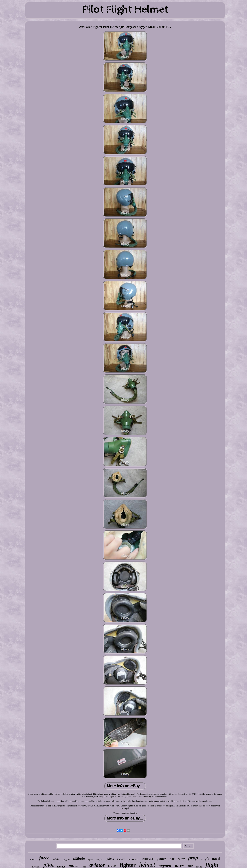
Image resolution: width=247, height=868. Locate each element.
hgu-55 (91, 860)
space (33, 859)
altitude (79, 858)
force (44, 858)
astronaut (147, 859)
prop (193, 858)
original (100, 859)
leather (121, 859)
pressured (133, 859)
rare (172, 859)
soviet (181, 859)
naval (216, 859)
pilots (110, 859)
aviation (57, 859)
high (205, 858)
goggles (67, 860)
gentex (161, 858)
